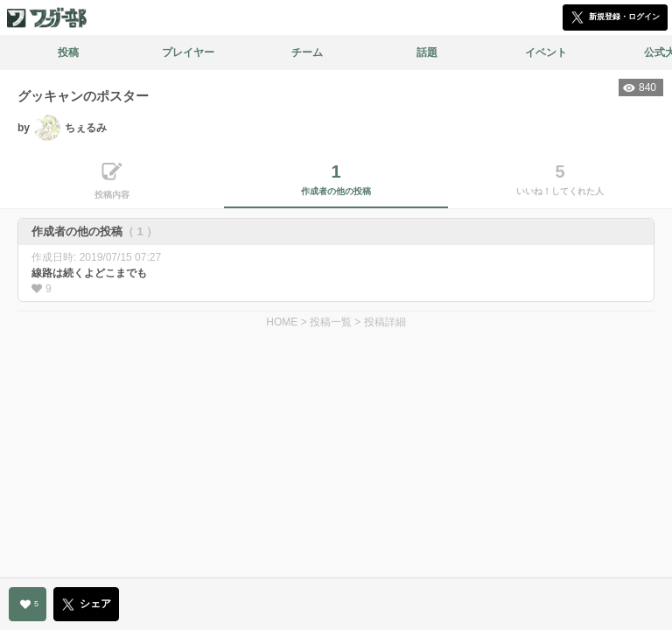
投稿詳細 (385, 322)
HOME (282, 322)
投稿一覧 (331, 322)
